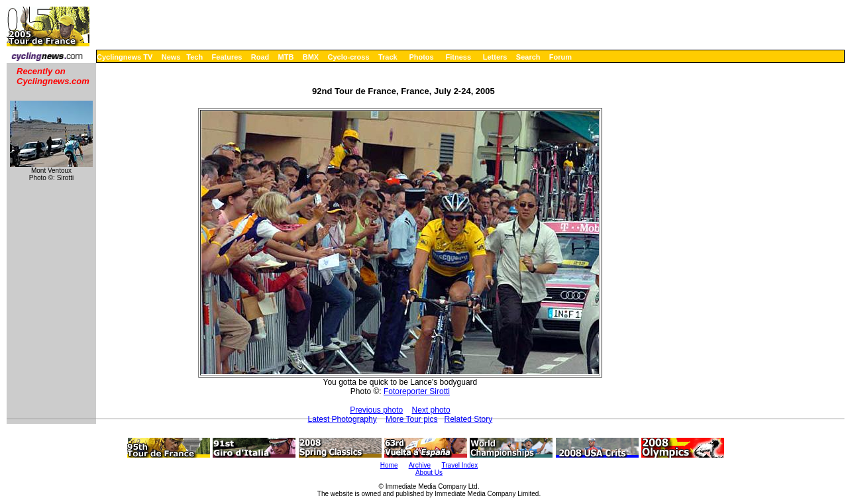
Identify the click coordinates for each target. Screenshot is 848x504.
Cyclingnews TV (125, 57)
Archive (420, 465)
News (171, 57)
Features (227, 57)
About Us (429, 473)
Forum (560, 57)
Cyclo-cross (349, 57)
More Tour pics (411, 419)
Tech (194, 57)
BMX (311, 57)
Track (388, 57)
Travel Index (460, 465)
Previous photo (376, 410)
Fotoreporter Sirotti (417, 391)
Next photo (431, 410)
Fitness (458, 57)
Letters (495, 57)
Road (260, 57)
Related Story (469, 419)
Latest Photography (343, 419)
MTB (286, 57)
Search (528, 57)
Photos (421, 57)
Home (389, 465)
